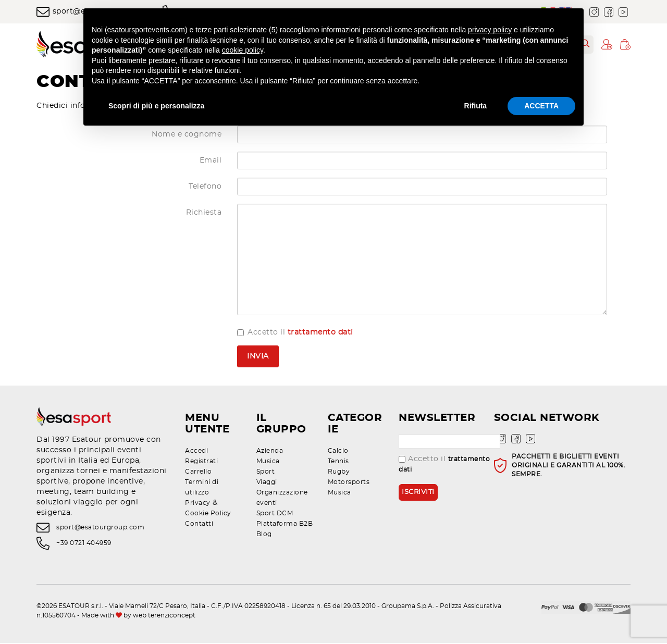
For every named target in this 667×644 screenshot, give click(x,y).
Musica (268, 462)
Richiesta (204, 214)
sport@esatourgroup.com (100, 528)
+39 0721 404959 (84, 544)
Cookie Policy (208, 514)
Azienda (270, 452)
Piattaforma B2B (285, 525)
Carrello (198, 473)
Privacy (198, 504)
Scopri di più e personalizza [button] (156, 106)
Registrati (201, 462)
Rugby (339, 473)
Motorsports (349, 483)
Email (211, 162)
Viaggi (267, 483)
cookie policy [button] (243, 50)
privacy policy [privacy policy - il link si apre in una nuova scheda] (490, 30)
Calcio (338, 452)
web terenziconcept (164, 616)
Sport (266, 473)
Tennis (338, 462)
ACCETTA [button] (541, 106)
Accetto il (295, 334)
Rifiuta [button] (476, 106)
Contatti (199, 525)
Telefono (205, 188)
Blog (264, 535)
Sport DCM (275, 514)
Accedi (196, 452)
